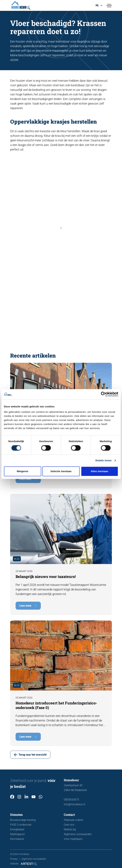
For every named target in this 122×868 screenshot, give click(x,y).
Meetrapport (17, 834)
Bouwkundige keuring (23, 820)
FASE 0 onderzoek (21, 825)
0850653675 (71, 800)
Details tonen (103, 460)
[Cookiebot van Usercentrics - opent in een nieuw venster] (103, 394)
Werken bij (70, 829)
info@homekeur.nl (74, 804)
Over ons (69, 825)
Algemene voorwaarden (78, 834)
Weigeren (23, 471)
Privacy (14, 859)
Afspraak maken (74, 820)
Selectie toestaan (61, 471)
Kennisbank (17, 839)
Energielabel (17, 829)
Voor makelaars (73, 839)
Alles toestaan (99, 471)
